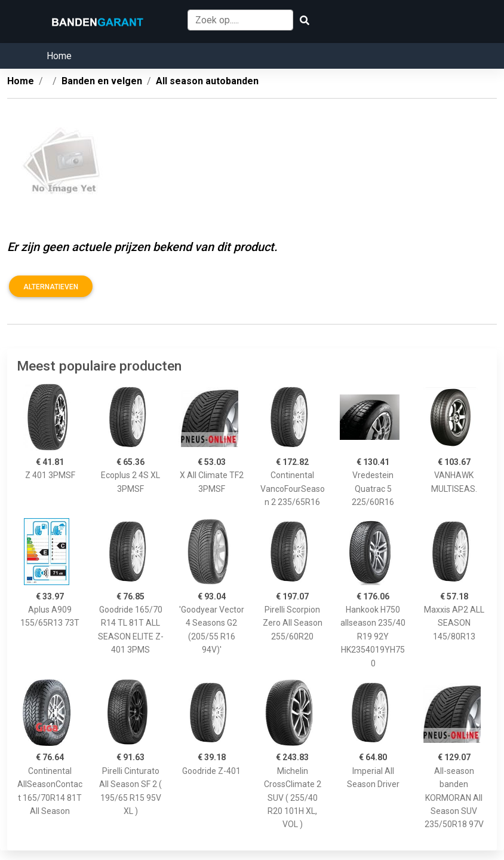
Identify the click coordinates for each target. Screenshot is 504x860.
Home (59, 56)
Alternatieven (51, 287)
